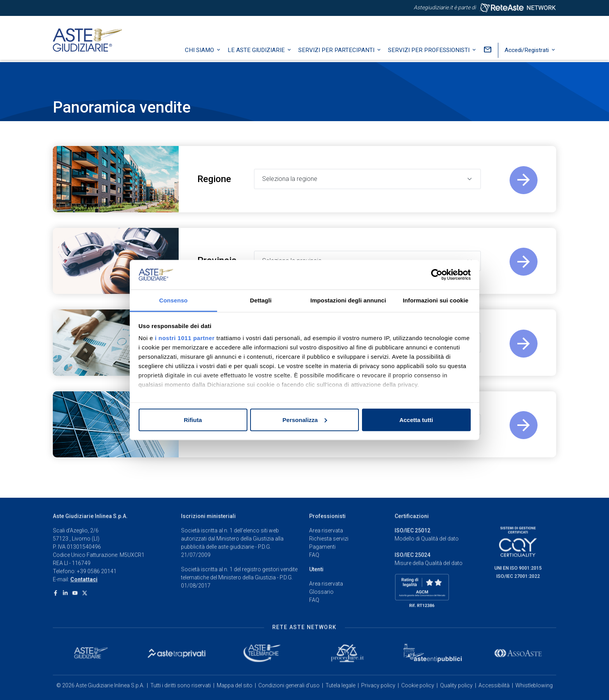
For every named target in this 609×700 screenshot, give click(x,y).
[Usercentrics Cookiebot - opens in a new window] (437, 275)
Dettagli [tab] (261, 300)
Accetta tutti (416, 419)
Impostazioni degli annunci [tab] (348, 300)
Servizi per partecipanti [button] (337, 52)
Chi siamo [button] (200, 52)
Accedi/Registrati (527, 52)
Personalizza (305, 419)
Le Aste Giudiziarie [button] (257, 52)
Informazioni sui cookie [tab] (436, 300)
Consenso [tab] (173, 300)
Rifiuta (193, 419)
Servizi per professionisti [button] (430, 52)
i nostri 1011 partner (185, 338)
